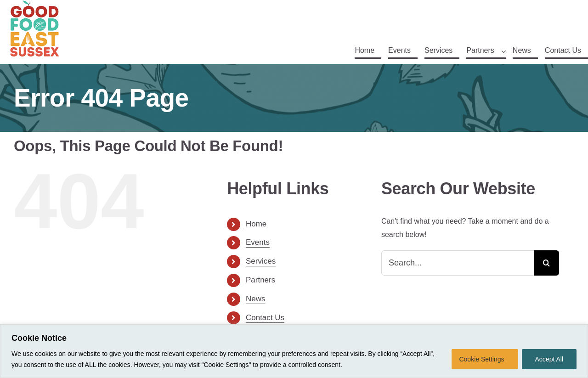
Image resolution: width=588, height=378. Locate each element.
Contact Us (265, 318)
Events (258, 242)
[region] (294, 351)
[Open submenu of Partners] (503, 51)
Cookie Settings (481, 359)
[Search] (546, 263)
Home (256, 224)
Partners (260, 280)
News (256, 299)
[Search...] (458, 263)
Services (261, 261)
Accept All (549, 359)
